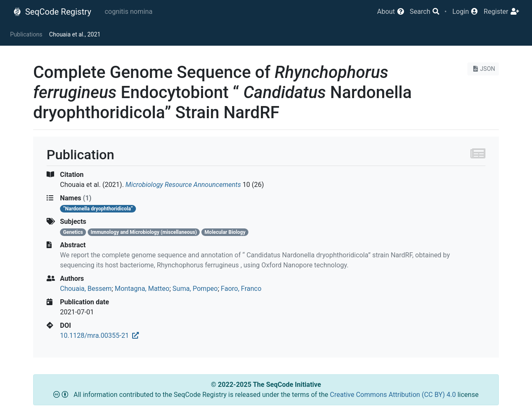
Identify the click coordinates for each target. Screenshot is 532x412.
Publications (26, 34)
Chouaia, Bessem (86, 289)
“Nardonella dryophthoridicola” (98, 209)
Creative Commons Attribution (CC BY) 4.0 (394, 395)
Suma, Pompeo (195, 289)
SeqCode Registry (52, 12)
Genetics (73, 232)
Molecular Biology (225, 232)
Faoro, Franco (241, 289)
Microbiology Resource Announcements (183, 185)
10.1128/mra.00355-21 (99, 336)
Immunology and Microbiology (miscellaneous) (144, 232)
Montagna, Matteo (142, 289)
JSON (483, 69)
